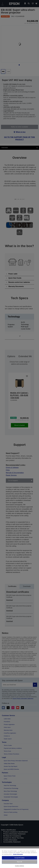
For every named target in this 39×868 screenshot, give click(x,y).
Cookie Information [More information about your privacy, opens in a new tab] (18, 854)
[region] (19, 858)
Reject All (20, 862)
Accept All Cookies (20, 858)
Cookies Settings (19, 866)
